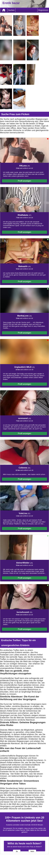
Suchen (11, 10)
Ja (17, 851)
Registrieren (43, 10)
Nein (32, 851)
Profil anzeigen (25, 181)
